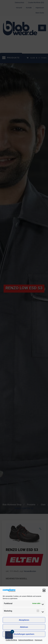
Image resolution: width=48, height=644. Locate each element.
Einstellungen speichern (24, 634)
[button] (44, 590)
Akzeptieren (24, 620)
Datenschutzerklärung (26, 640)
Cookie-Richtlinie (11, 640)
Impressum (38, 640)
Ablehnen (24, 627)
